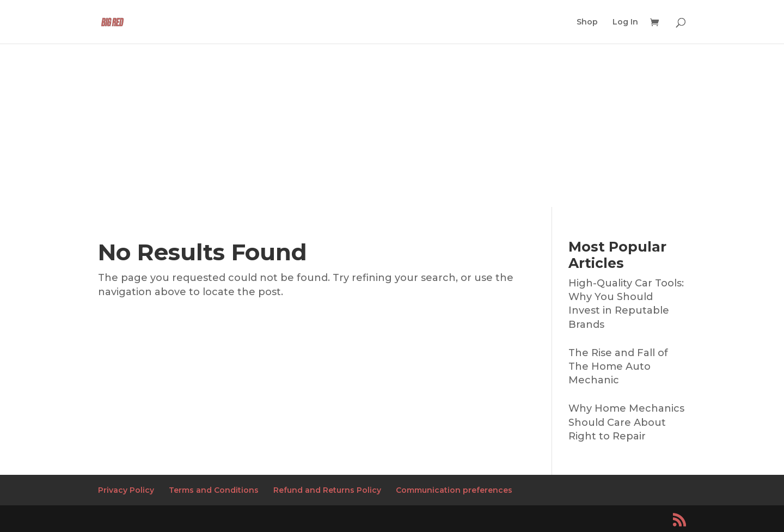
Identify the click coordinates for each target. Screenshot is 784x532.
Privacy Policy (126, 490)
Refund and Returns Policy (327, 490)
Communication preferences (454, 490)
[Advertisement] (392, 125)
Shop (587, 22)
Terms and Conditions (214, 490)
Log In (625, 22)
